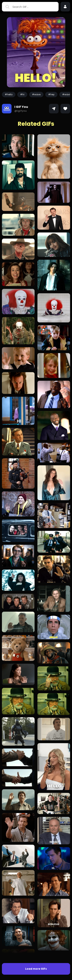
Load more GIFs (36, 969)
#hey (51, 94)
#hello (9, 94)
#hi (22, 94)
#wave (36, 94)
